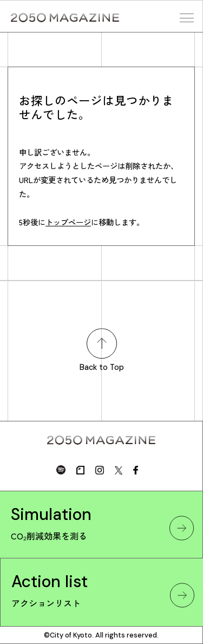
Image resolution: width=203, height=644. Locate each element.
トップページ (68, 222)
